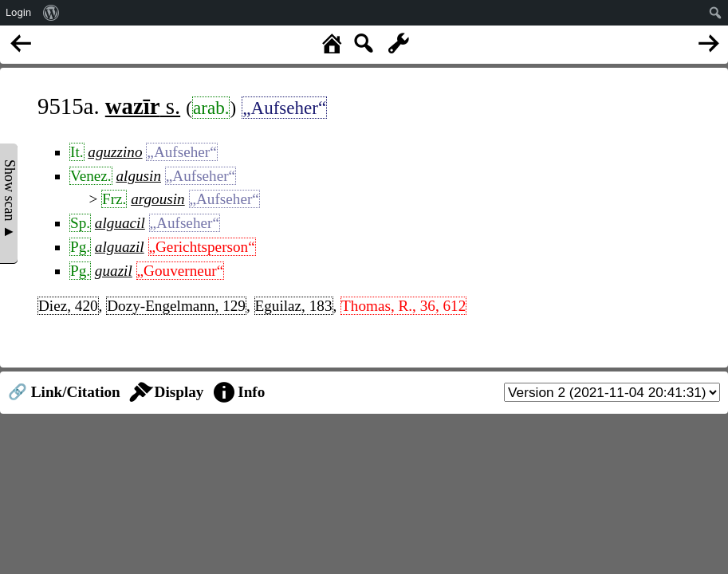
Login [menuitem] (18, 12)
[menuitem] (51, 13)
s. (143, 106)
